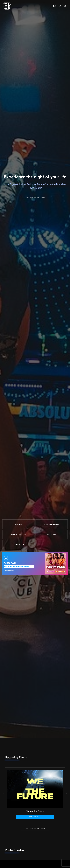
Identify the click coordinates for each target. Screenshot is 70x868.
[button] (3, 793)
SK (65, 6)
